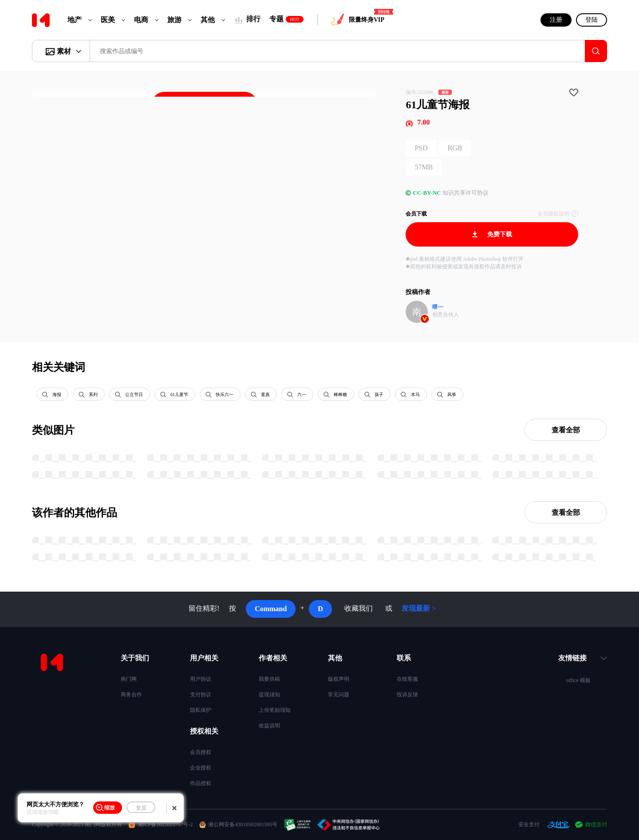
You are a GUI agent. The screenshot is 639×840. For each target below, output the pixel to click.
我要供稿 (269, 679)
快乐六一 (225, 394)
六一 (302, 394)
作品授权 (201, 783)
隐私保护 (201, 710)
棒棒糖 (340, 394)
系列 (93, 394)
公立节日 (134, 394)
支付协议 (201, 695)
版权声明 (339, 679)
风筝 (452, 394)
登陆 (592, 20)
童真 (265, 394)
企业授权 (201, 768)
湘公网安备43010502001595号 (243, 824)
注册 (556, 20)
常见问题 (339, 695)
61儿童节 (179, 394)
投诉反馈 (407, 695)
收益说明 (269, 726)
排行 (253, 19)
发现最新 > (419, 608)
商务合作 (131, 695)
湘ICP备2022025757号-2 (165, 824)
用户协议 (201, 679)
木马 (415, 394)
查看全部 (566, 430)
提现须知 (269, 695)
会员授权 (201, 752)
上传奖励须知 (275, 710)
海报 (57, 394)
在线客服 (407, 679)
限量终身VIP (367, 20)
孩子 (379, 394)
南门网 (129, 679)
